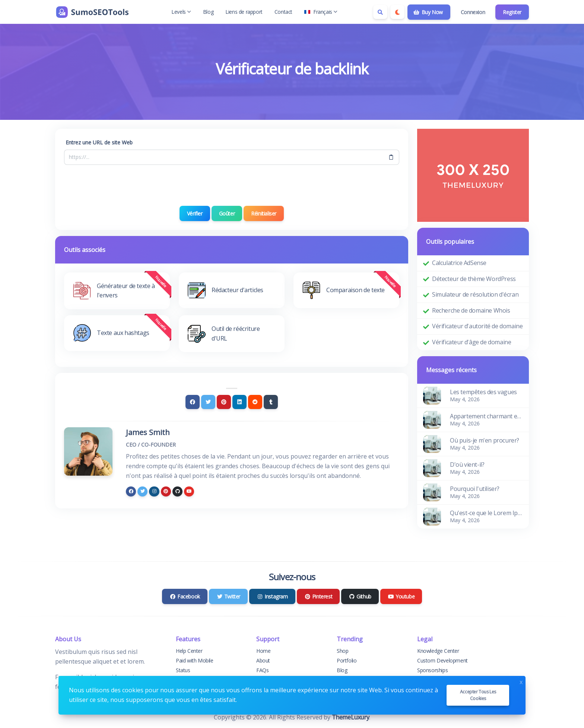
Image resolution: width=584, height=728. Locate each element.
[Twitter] (208, 402)
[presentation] (232, 185)
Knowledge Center (438, 651)
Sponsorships (432, 670)
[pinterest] (166, 491)
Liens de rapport (244, 12)
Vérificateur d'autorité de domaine (477, 326)
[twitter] (142, 491)
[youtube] (189, 491)
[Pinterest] (224, 402)
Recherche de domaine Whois (471, 310)
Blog (208, 12)
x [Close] (521, 681)
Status (183, 670)
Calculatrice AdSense (459, 263)
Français (321, 12)
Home (263, 651)
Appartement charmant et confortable (486, 416)
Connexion (473, 12)
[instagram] (154, 491)
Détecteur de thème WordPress (474, 279)
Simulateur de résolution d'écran (475, 294)
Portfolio (347, 660)
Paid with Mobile (195, 660)
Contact (283, 12)
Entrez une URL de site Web (99, 142)
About (263, 660)
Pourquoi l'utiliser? (475, 489)
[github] (177, 491)
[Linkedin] (239, 402)
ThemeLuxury (351, 717)
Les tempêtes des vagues (483, 392)
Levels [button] (181, 12)
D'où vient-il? (467, 464)
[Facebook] (193, 402)
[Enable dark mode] (397, 12)
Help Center (189, 651)
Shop (342, 651)
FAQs (262, 670)
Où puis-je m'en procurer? (485, 440)
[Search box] (380, 12)
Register (512, 12)
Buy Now (428, 12)
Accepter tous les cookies (478, 695)
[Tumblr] (271, 402)
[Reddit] (255, 402)
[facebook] (131, 491)
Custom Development (442, 660)
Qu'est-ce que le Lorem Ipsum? (486, 513)
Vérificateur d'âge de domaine (472, 342)
